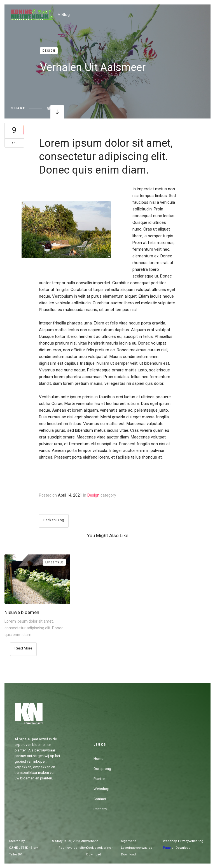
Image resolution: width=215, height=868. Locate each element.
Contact (100, 799)
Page (167, 848)
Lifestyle (54, 562)
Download (94, 854)
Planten (99, 779)
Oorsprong (102, 769)
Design (49, 51)
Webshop (101, 789)
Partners (100, 809)
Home (98, 759)
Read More (23, 648)
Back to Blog (54, 520)
